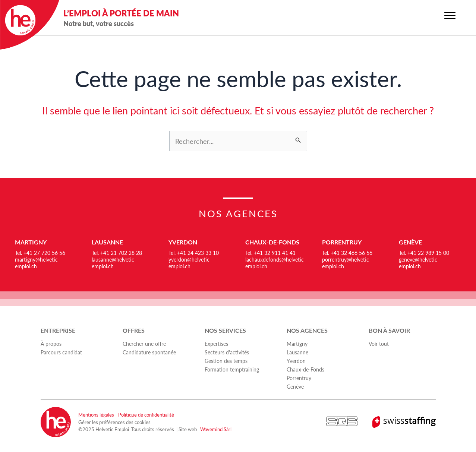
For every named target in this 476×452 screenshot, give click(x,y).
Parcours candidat (61, 352)
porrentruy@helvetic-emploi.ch (346, 263)
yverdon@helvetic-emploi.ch (190, 263)
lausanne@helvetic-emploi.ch (114, 263)
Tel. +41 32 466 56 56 (347, 253)
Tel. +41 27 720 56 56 (40, 253)
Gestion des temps (226, 361)
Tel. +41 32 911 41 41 (270, 253)
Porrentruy (342, 242)
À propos (51, 344)
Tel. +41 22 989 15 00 (424, 253)
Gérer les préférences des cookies (114, 422)
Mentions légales (96, 415)
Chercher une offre (144, 344)
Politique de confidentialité (146, 415)
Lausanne (107, 242)
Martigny (31, 242)
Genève (410, 242)
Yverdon (183, 242)
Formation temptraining (232, 369)
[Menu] (450, 16)
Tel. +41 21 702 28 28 (117, 253)
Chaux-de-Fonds (272, 242)
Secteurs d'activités (227, 352)
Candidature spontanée (149, 352)
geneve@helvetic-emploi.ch (419, 263)
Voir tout (379, 344)
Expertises (216, 344)
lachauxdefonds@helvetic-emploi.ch (275, 263)
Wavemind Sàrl (216, 429)
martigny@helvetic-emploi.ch (37, 263)
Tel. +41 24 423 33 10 (194, 253)
